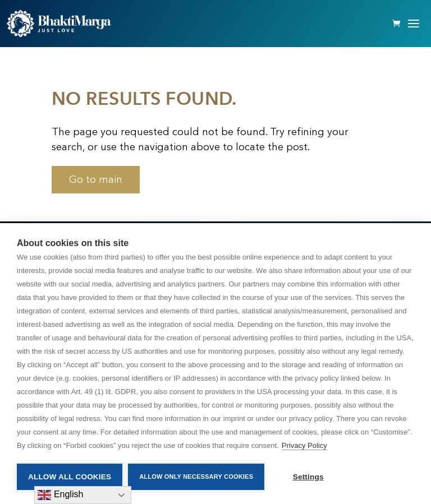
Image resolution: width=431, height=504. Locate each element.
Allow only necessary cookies (196, 477)
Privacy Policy (304, 445)
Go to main (96, 179)
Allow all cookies (70, 477)
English (60, 495)
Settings (308, 477)
